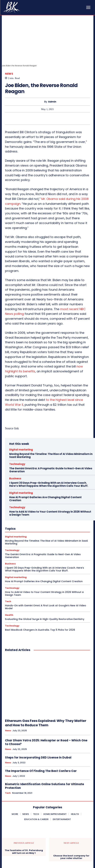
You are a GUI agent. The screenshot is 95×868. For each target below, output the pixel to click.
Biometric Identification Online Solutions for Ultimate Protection (44, 786)
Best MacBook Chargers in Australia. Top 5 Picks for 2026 (40, 630)
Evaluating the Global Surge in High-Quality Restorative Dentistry (45, 619)
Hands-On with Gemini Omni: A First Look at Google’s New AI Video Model (46, 607)
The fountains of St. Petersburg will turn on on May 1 (24, 852)
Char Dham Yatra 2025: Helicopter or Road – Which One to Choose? (46, 742)
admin (52, 102)
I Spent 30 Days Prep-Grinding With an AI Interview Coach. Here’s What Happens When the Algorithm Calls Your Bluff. (49, 484)
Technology (17, 464)
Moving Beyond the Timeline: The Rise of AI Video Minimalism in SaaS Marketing (51, 455)
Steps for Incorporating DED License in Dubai (38, 757)
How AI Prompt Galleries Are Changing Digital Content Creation (45, 499)
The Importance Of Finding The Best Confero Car (41, 771)
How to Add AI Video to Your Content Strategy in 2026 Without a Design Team (50, 513)
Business (15, 478)
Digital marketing (21, 450)
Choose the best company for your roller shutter (71, 857)
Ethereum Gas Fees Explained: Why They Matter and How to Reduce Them (46, 723)
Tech (8, 601)
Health (9, 615)
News (9, 74)
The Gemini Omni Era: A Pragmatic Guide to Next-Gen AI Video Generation (51, 470)
